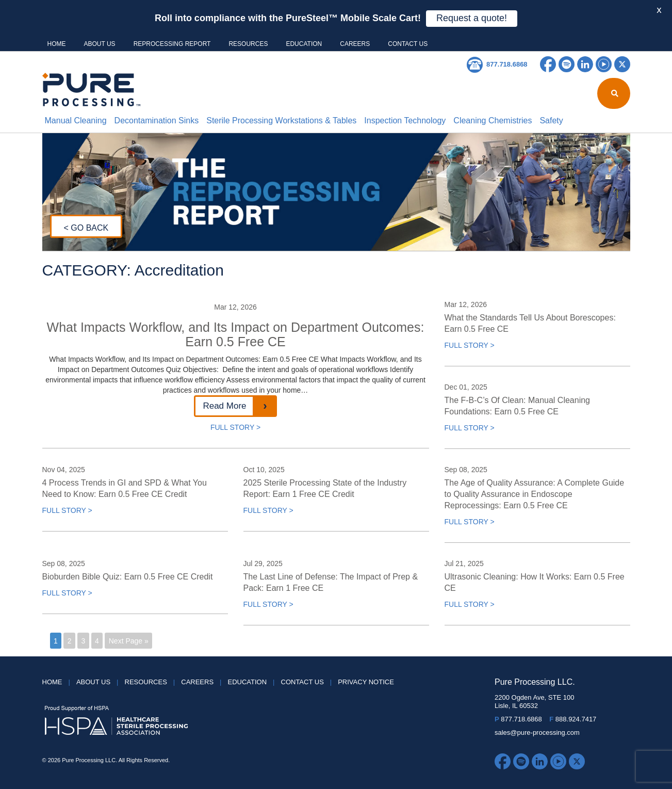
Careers (355, 44)
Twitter (622, 64)
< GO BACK (86, 228)
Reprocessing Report (172, 44)
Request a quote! (472, 18)
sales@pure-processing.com (537, 732)
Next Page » (129, 641)
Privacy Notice (366, 682)
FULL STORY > (235, 427)
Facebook (548, 64)
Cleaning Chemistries (493, 120)
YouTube (604, 64)
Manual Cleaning (76, 120)
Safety (551, 120)
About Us (100, 44)
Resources (248, 44)
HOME (57, 44)
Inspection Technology (405, 120)
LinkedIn (585, 64)
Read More (224, 406)
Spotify (567, 64)
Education (304, 44)
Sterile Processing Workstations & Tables (281, 120)
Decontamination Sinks (157, 120)
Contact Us (408, 44)
